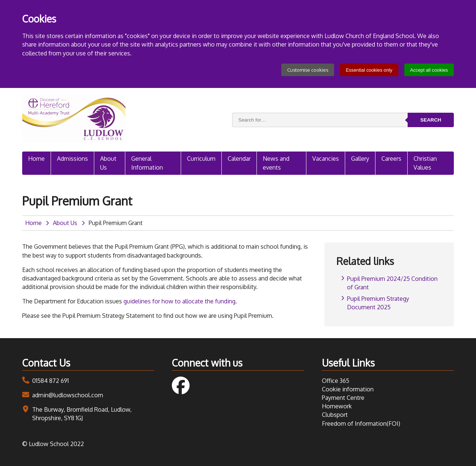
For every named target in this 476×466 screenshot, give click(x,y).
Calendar (239, 159)
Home (36, 159)
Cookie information (348, 389)
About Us (108, 163)
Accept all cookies (429, 70)
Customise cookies (308, 70)
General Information (147, 163)
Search (431, 120)
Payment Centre (343, 398)
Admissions (72, 159)
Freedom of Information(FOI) (361, 424)
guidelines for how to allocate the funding (179, 301)
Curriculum (201, 159)
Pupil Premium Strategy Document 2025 (378, 303)
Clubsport (335, 415)
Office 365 (336, 381)
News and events (276, 163)
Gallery (360, 159)
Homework (337, 406)
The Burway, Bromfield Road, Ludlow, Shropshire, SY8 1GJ (82, 414)
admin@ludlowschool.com (68, 395)
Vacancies (326, 159)
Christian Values (425, 163)
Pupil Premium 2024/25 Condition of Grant (392, 283)
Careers (391, 159)
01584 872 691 (50, 381)
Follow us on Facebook (181, 385)
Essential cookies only (369, 70)
